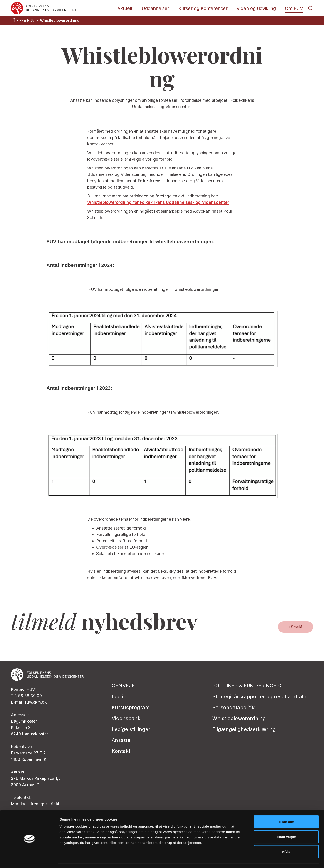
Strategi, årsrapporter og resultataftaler (260, 696)
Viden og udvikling (256, 8)
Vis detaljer (236, 859)
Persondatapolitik (233, 707)
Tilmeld (296, 627)
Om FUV (294, 8)
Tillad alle (286, 808)
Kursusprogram (131, 707)
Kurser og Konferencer (203, 8)
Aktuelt (125, 8)
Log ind (121, 696)
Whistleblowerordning (60, 21)
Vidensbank (126, 718)
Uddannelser (155, 8)
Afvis (286, 838)
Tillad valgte (286, 823)
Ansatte (121, 740)
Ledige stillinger (131, 729)
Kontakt (121, 751)
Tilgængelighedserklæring (244, 729)
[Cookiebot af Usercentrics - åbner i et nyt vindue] (29, 859)
